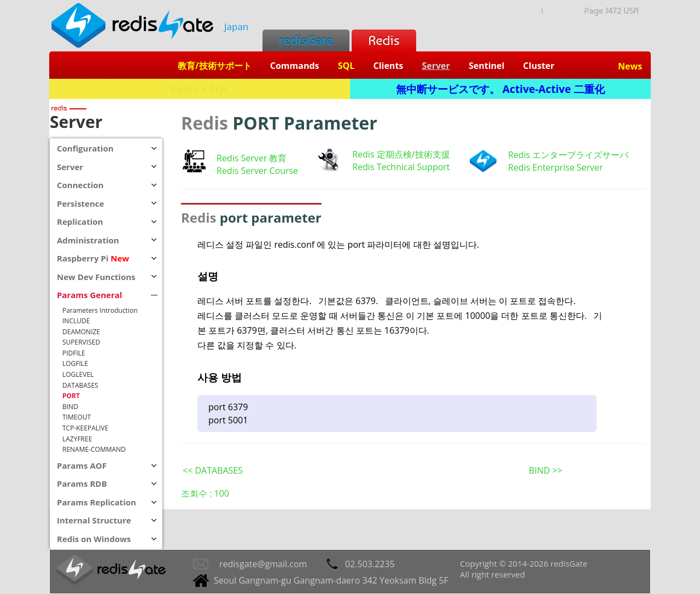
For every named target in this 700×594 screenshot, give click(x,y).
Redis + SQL (199, 89)
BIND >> (546, 470)
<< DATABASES (213, 470)
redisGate (306, 40)
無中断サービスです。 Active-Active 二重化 (500, 89)
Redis (384, 40)
